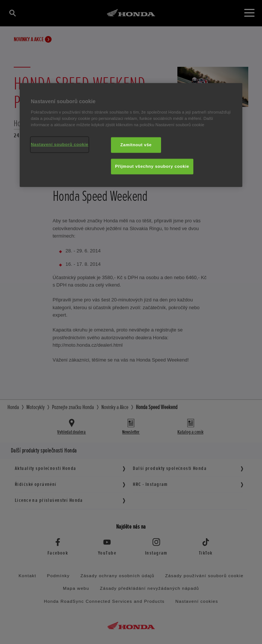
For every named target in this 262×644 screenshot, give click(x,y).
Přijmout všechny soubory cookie (152, 166)
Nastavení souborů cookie (60, 144)
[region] (131, 135)
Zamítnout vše (136, 145)
